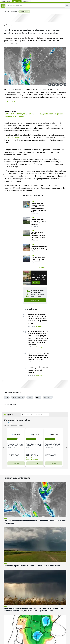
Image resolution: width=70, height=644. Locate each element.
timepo (30, 397)
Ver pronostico (9, 101)
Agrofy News (7, 25)
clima (7, 397)
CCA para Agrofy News (11, 44)
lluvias (38, 397)
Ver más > (41, 268)
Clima (14, 25)
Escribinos (36, 282)
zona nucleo (48, 397)
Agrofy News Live (24, 12)
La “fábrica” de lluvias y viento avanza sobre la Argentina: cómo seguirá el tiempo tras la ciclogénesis (34, 115)
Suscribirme (35, 300)
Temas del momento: (10, 12)
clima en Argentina (18, 397)
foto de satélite (14, 137)
